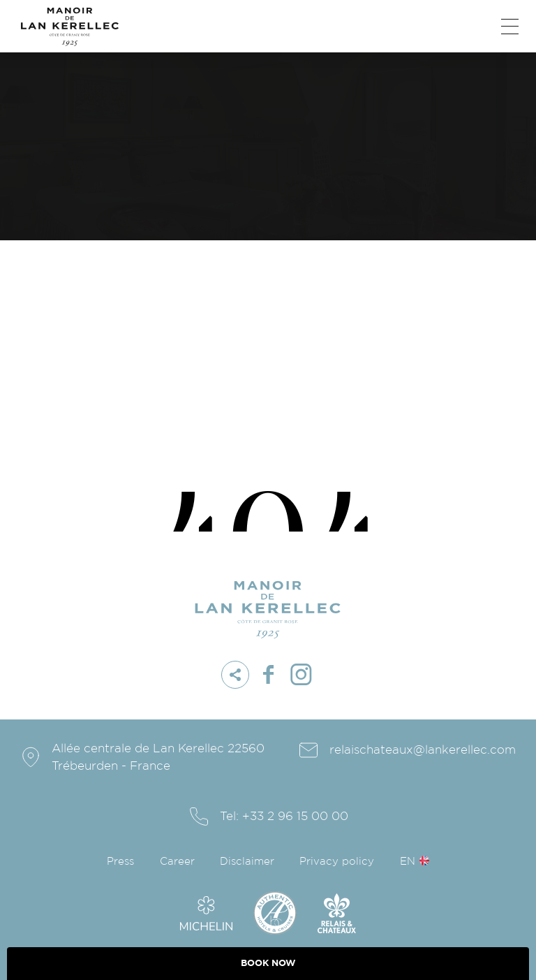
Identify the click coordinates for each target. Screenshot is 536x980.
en (408, 862)
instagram (301, 675)
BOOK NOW (268, 963)
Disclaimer (247, 862)
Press (120, 862)
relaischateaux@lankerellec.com (423, 750)
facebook (268, 675)
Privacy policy (337, 862)
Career (177, 862)
